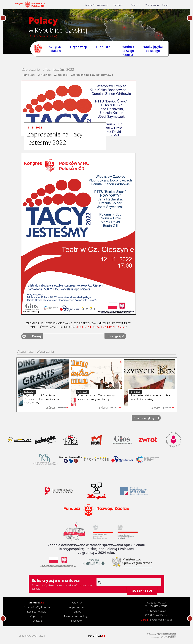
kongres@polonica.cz (160, 620)
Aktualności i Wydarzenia (98, 5)
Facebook (122, 5)
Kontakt (173, 5)
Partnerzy (140, 5)
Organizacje (80, 49)
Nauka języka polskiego (154, 49)
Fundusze (104, 49)
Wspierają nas (159, 5)
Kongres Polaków (56, 49)
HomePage (28, 75)
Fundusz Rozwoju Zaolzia (129, 49)
